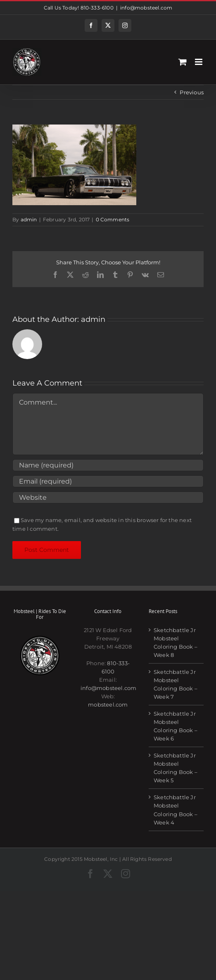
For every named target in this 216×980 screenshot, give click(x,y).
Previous (192, 92)
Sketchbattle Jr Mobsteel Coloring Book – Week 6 (176, 726)
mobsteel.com (108, 704)
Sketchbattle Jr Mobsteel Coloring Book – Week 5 (176, 768)
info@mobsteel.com (146, 8)
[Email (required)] (108, 481)
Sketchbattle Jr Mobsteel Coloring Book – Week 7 (176, 684)
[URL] (108, 497)
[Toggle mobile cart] (183, 62)
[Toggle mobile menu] (199, 62)
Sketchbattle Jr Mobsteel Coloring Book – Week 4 (176, 810)
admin (29, 219)
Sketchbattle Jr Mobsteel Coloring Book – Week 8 (176, 642)
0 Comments (113, 219)
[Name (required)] (108, 465)
